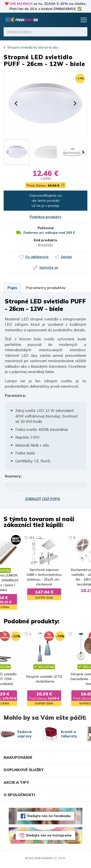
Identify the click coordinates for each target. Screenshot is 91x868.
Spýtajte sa (49, 267)
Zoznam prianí (64, 20)
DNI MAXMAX (21, 4)
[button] (16, 103)
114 (33, 538)
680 (33, 635)
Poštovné (46, 228)
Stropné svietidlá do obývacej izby (33, 47)
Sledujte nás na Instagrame (49, 837)
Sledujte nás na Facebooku (49, 818)
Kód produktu (45, 240)
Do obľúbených (37, 257)
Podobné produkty (45, 217)
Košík (73, 20)
